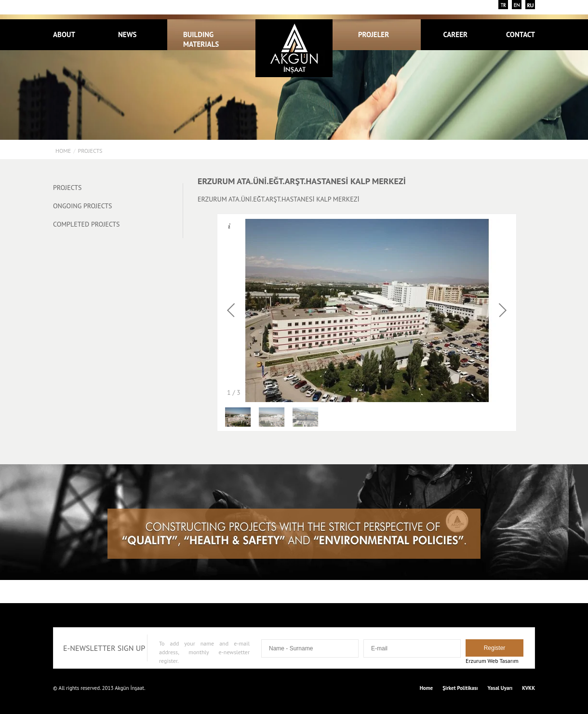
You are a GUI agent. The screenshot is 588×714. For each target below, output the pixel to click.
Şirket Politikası (460, 688)
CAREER (455, 34)
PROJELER (379, 34)
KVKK (528, 688)
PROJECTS (90, 151)
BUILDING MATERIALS (201, 39)
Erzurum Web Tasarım (492, 661)
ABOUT (64, 34)
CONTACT (521, 34)
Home (63, 151)
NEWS (127, 34)
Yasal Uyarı (500, 688)
